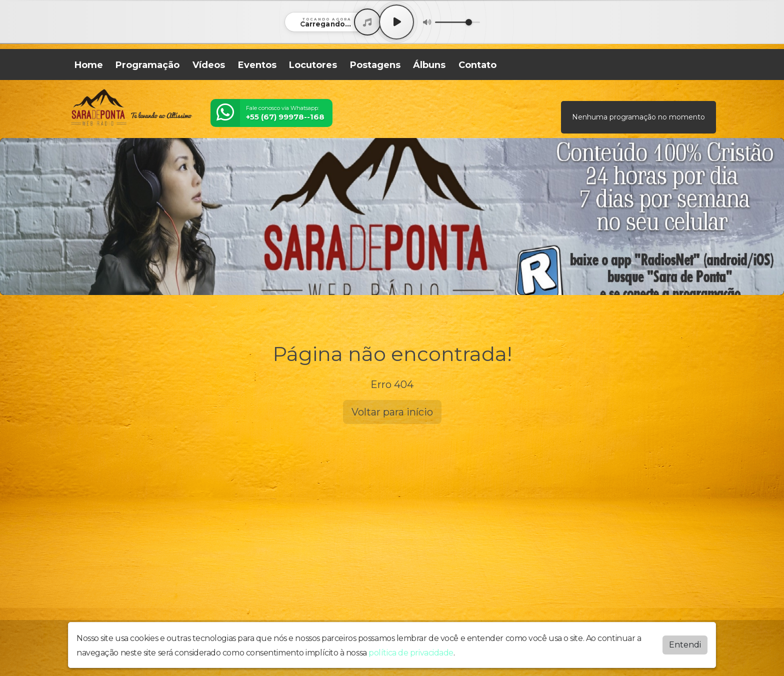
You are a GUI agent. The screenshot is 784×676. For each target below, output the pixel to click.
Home (89, 65)
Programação (147, 65)
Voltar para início (392, 412)
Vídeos (209, 65)
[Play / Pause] (396, 22)
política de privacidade (411, 653)
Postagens (375, 65)
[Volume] (457, 22)
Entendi (685, 645)
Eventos (257, 65)
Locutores (313, 65)
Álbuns (429, 65)
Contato (477, 65)
